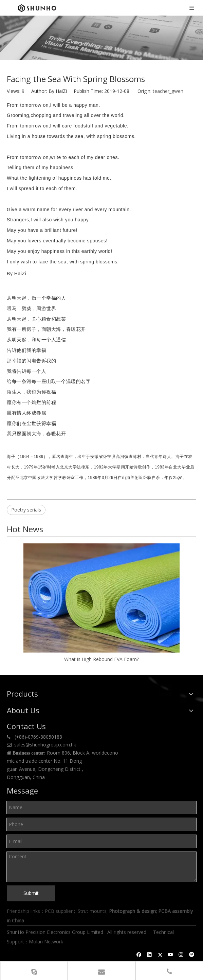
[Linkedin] (150, 955)
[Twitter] (160, 955)
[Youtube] (171, 955)
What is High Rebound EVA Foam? (101, 659)
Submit (31, 893)
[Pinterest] (192, 955)
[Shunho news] (101, 38)
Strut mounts (92, 911)
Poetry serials (26, 510)
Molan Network (47, 942)
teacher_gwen (168, 91)
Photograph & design (132, 911)
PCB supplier (59, 911)
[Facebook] (139, 955)
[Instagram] (181, 955)
